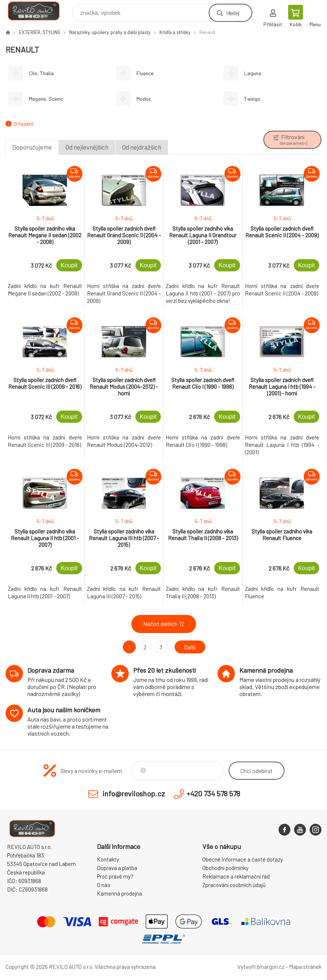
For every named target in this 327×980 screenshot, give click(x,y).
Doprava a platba (117, 868)
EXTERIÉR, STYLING (40, 32)
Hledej (233, 13)
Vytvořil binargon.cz (261, 967)
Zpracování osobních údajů (234, 885)
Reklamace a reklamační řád (236, 876)
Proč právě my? (115, 876)
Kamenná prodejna (119, 893)
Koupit (69, 265)
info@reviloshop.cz (134, 793)
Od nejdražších (142, 147)
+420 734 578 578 (213, 793)
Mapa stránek (305, 967)
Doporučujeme (32, 147)
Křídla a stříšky (175, 32)
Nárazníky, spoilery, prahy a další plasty (110, 32)
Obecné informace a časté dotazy (243, 859)
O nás (104, 885)
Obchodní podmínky (225, 868)
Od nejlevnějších (87, 147)
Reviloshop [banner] (38, 11)
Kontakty (108, 859)
